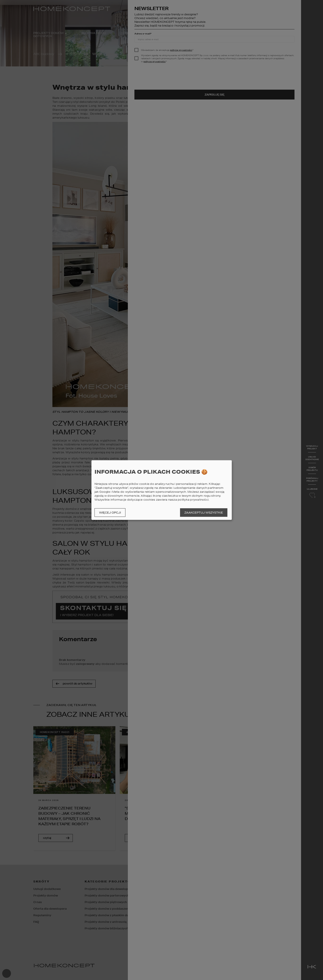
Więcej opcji (110, 513)
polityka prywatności (193, 500)
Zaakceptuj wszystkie (204, 513)
